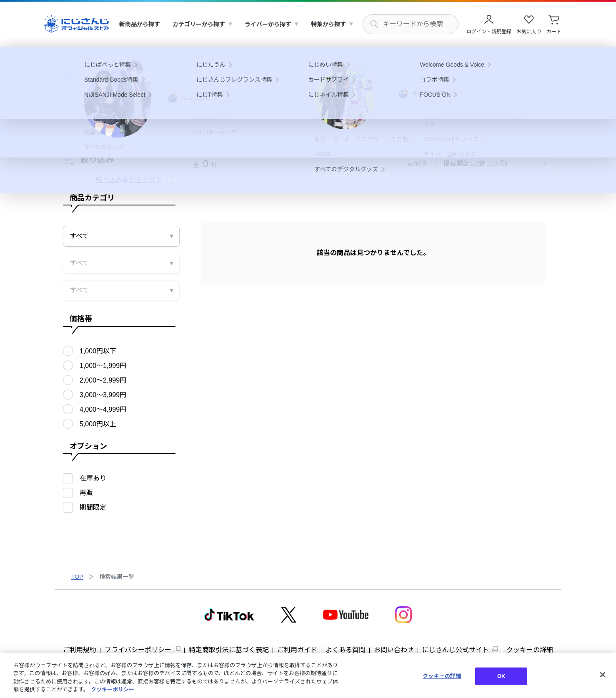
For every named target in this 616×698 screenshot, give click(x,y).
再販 (86, 493)
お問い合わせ (394, 650)
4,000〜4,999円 (103, 409)
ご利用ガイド (297, 650)
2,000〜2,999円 (103, 380)
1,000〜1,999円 (103, 366)
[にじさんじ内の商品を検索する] (411, 24)
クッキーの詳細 (530, 650)
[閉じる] (603, 675)
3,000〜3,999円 (103, 395)
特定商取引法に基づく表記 (229, 650)
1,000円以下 (98, 351)
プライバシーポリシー (138, 650)
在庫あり (93, 478)
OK (501, 676)
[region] (308, 675)
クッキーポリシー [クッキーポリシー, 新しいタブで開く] (113, 689)
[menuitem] (140, 24)
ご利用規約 (80, 650)
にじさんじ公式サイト (456, 650)
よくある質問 (346, 650)
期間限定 (93, 507)
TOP (77, 577)
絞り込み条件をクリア (129, 180)
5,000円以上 (98, 424)
